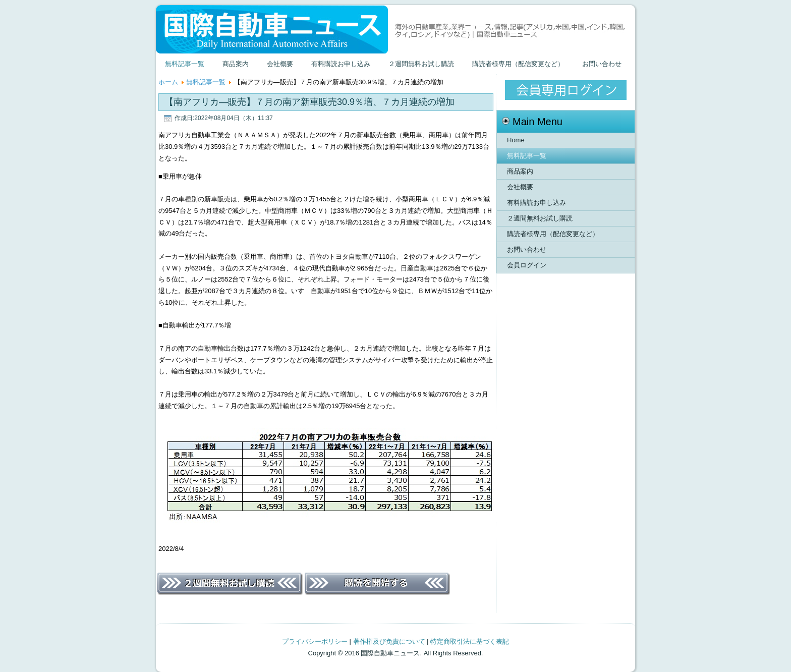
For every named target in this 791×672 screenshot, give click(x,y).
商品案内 (236, 64)
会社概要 (280, 64)
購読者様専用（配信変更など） (518, 64)
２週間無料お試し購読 (421, 64)
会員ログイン (527, 265)
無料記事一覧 (185, 64)
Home (516, 140)
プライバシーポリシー (315, 641)
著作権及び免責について (389, 641)
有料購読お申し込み (341, 64)
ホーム (168, 82)
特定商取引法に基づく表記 (470, 641)
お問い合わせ (602, 64)
